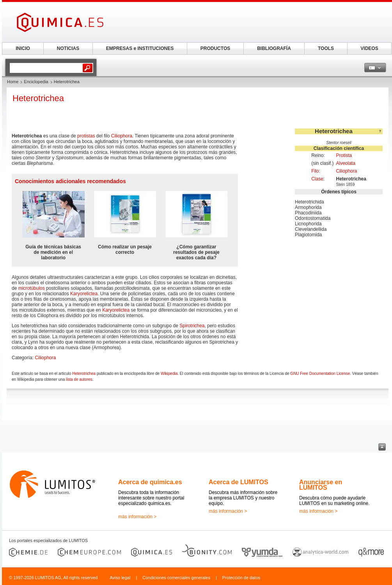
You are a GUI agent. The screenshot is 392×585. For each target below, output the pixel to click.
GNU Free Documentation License (320, 374)
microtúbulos (32, 288)
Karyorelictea (84, 294)
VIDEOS (369, 48)
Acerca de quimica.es (150, 482)
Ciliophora (346, 171)
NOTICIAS (68, 48)
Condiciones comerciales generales (176, 578)
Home (13, 82)
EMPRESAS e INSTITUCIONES (140, 48)
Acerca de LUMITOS (239, 482)
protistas (86, 136)
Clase (317, 179)
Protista (344, 155)
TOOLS (326, 48)
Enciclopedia (36, 82)
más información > (137, 517)
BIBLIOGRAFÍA (274, 48)
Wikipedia (169, 374)
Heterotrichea (84, 374)
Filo (315, 171)
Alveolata (345, 163)
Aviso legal (120, 578)
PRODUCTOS (215, 48)
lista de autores (79, 379)
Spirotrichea (192, 326)
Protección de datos (241, 578)
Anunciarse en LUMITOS (321, 485)
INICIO (23, 48)
